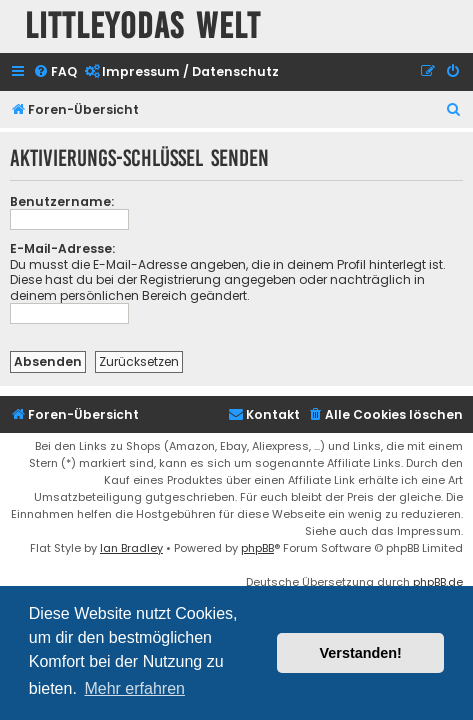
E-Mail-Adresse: (62, 248)
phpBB (257, 548)
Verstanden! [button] (361, 653)
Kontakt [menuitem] (264, 414)
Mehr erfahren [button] (134, 688)
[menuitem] (55, 72)
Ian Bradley (131, 548)
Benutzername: (62, 201)
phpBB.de (438, 582)
